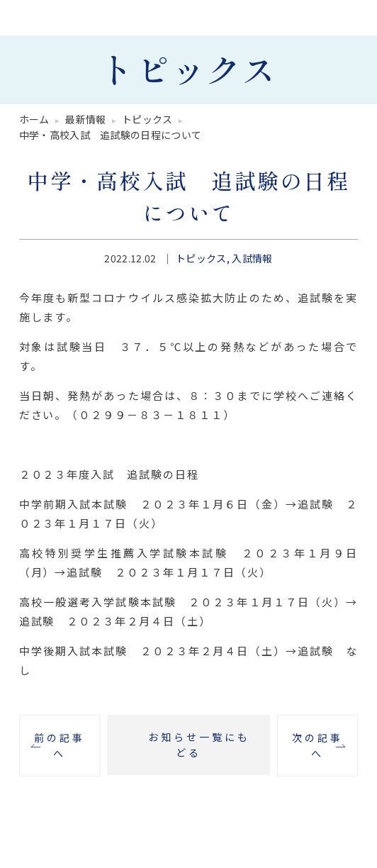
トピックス (201, 258)
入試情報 (252, 258)
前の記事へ (60, 745)
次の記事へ (317, 745)
